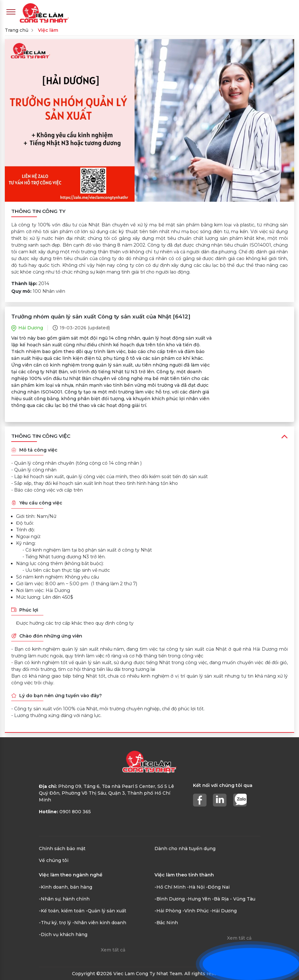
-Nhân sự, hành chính (64, 899)
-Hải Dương (223, 911)
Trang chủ (17, 30)
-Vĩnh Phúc (196, 911)
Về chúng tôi (54, 860)
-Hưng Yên (198, 899)
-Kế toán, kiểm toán (62, 911)
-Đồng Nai (218, 887)
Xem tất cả (113, 950)
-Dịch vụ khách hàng (63, 934)
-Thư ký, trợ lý (55, 923)
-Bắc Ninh (166, 923)
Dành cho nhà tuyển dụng (185, 849)
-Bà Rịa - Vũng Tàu (234, 899)
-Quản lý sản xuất (106, 911)
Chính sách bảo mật (62, 849)
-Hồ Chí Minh (170, 887)
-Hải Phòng (168, 911)
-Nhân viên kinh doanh (99, 923)
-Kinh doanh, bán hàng (66, 887)
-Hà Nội (196, 887)
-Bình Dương (170, 899)
